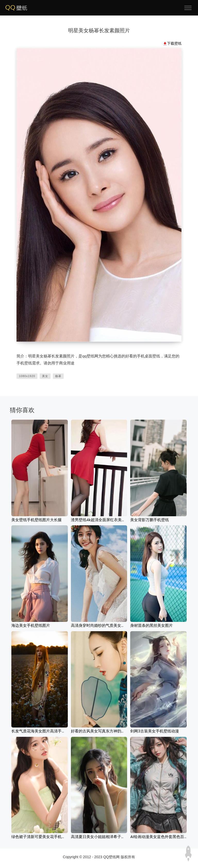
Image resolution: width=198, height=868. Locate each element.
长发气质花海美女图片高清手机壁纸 (42, 731)
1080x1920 (27, 376)
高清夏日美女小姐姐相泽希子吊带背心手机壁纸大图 (115, 837)
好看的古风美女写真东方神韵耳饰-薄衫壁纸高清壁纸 (116, 731)
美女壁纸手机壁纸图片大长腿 (36, 520)
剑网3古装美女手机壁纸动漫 (155, 731)
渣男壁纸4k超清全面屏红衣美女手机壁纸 (106, 520)
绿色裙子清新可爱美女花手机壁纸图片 (44, 837)
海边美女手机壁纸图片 (31, 625)
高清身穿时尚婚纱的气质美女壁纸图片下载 (108, 625)
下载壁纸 (174, 43)
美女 (45, 376)
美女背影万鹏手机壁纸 (150, 520)
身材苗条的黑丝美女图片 (151, 625)
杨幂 (58, 376)
